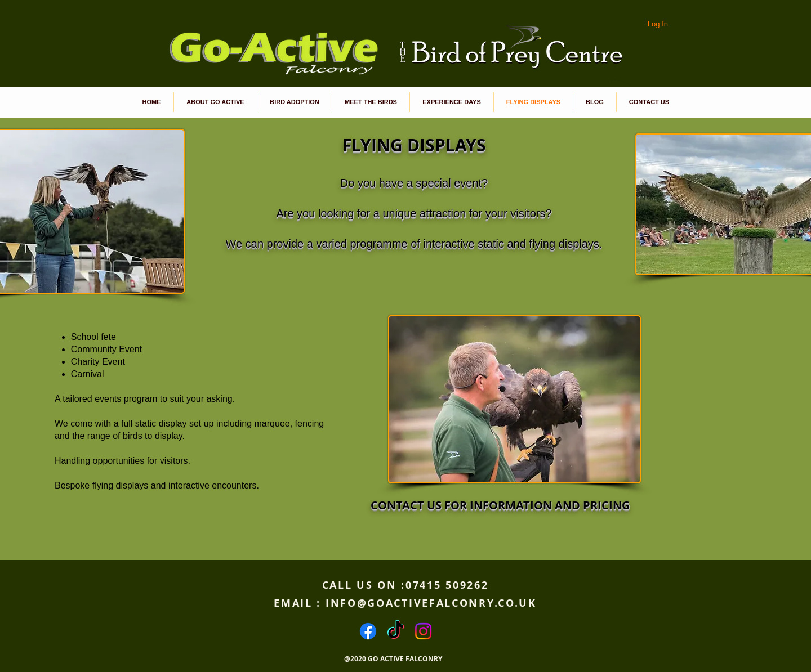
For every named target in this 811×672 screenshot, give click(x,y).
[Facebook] (368, 631)
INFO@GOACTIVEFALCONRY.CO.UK (431, 603)
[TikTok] (396, 631)
